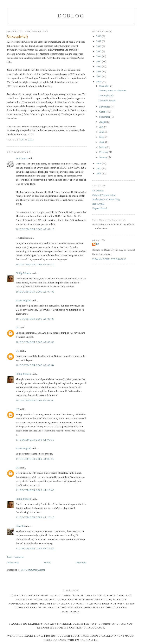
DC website (98, 191)
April (102, 142)
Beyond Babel (100, 208)
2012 (99, 66)
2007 (99, 168)
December (105, 86)
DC (17, 328)
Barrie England (23, 300)
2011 (99, 71)
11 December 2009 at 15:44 (35, 548)
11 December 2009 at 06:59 (35, 440)
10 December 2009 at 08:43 (35, 342)
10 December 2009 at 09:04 (35, 400)
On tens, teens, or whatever (112, 90)
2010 (99, 76)
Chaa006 (20, 526)
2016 (99, 46)
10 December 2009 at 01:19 (35, 229)
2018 (99, 36)
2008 (99, 163)
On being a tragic (107, 100)
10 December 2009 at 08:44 (35, 365)
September (105, 117)
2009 (99, 81)
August (103, 122)
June (102, 132)
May (102, 137)
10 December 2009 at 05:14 (35, 264)
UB (17, 409)
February (104, 152)
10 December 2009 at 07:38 (35, 292)
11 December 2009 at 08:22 (35, 459)
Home (47, 563)
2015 (99, 51)
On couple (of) (106, 95)
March (103, 147)
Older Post (81, 563)
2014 (99, 56)
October (104, 112)
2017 (99, 41)
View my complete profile (109, 259)
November (105, 107)
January (104, 157)
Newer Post (13, 563)
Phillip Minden (23, 273)
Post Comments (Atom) (33, 570)
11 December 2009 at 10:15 (35, 517)
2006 (99, 173)
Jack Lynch (21, 158)
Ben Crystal (98, 204)
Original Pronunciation (104, 195)
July (102, 127)
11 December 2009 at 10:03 (35, 490)
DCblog (71, 16)
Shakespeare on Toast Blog (106, 199)
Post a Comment (15, 557)
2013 (99, 61)
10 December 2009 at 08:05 (35, 319)
